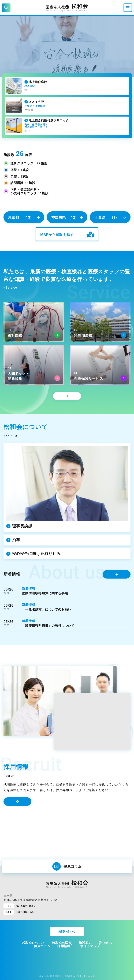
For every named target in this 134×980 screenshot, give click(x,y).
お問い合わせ (67, 931)
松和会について (34, 943)
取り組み (105, 943)
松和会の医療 (62, 943)
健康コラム (42, 946)
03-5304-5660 (26, 906)
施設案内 (85, 943)
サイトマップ (90, 946)
